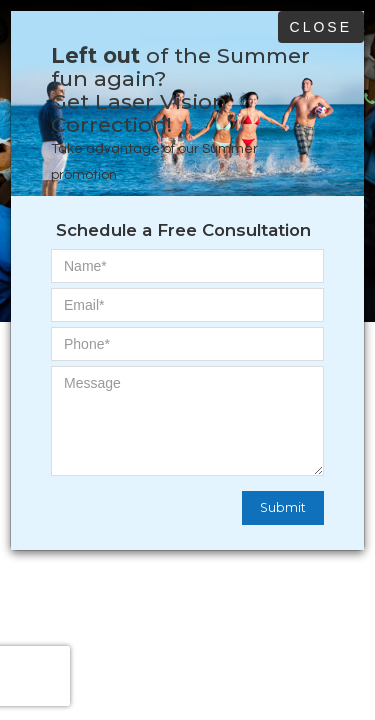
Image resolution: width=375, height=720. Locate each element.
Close (321, 27)
